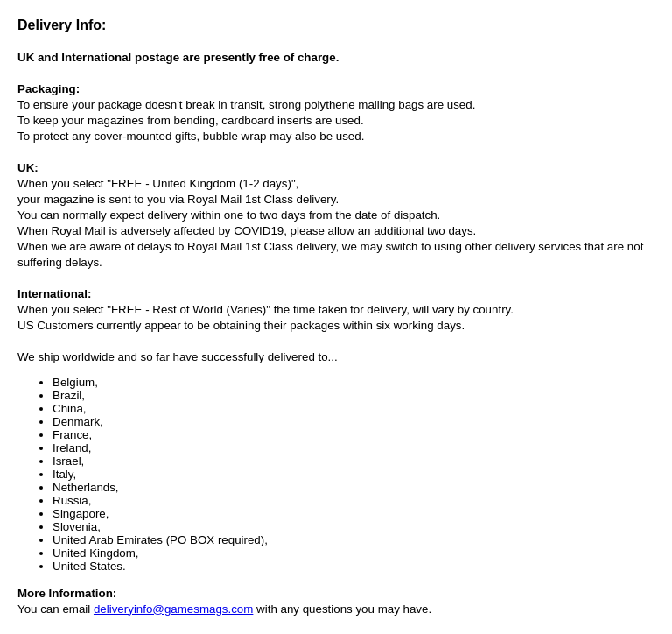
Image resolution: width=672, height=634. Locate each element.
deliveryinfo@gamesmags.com (173, 609)
